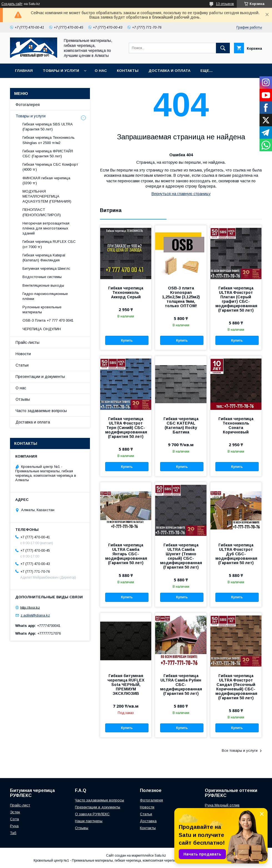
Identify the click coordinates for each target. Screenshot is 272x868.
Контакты (128, 71)
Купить (127, 340)
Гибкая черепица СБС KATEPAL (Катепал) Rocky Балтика (181, 425)
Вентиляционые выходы (43, 285)
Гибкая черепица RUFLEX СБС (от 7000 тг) (49, 244)
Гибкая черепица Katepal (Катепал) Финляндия (44, 258)
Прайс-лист (20, 805)
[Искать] (223, 48)
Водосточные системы (42, 277)
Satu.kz (160, 856)
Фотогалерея (28, 105)
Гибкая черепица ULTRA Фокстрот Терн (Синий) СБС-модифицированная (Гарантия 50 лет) (126, 428)
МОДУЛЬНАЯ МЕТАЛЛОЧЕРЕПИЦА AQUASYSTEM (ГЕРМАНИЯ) (47, 196)
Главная (24, 71)
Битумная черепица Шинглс (46, 268)
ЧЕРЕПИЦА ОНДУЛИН (42, 329)
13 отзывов (225, 4)
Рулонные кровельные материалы (42, 310)
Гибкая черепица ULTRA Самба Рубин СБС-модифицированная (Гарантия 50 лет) (181, 685)
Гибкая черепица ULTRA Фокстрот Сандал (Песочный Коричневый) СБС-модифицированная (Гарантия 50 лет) (236, 687)
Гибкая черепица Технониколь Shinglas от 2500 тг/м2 (49, 140)
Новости (23, 354)
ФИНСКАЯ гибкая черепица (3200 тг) (46, 181)
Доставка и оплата (169, 71)
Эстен (15, 812)
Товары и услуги (61, 71)
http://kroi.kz (30, 607)
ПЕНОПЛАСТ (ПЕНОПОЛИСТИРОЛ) (42, 212)
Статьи (22, 365)
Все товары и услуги (240, 750)
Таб (13, 833)
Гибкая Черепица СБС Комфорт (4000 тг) (50, 167)
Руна (14, 826)
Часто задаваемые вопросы (41, 411)
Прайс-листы (27, 342)
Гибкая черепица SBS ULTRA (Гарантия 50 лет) (47, 127)
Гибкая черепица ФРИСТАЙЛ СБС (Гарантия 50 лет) (48, 154)
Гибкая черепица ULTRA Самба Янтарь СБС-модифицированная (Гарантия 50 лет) (126, 554)
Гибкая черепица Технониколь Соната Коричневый (236, 425)
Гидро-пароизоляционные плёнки (45, 296)
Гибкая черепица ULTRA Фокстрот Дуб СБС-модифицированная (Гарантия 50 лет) (236, 554)
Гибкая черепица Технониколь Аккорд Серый (126, 292)
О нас (101, 71)
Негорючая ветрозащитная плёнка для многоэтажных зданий (46, 228)
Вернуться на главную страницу (181, 194)
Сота (14, 819)
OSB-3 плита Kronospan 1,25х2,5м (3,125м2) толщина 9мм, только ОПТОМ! (181, 297)
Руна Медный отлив (222, 805)
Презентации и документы (40, 377)
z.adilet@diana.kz (35, 615)
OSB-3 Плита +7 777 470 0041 (48, 320)
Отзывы (23, 399)
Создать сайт (12, 4)
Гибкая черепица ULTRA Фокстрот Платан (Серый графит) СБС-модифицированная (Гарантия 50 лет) (236, 299)
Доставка (148, 821)
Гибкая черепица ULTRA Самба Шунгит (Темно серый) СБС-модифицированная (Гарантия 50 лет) (181, 556)
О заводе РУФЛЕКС (92, 814)
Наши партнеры (89, 821)
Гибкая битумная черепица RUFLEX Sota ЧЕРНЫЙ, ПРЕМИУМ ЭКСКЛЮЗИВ (126, 685)
